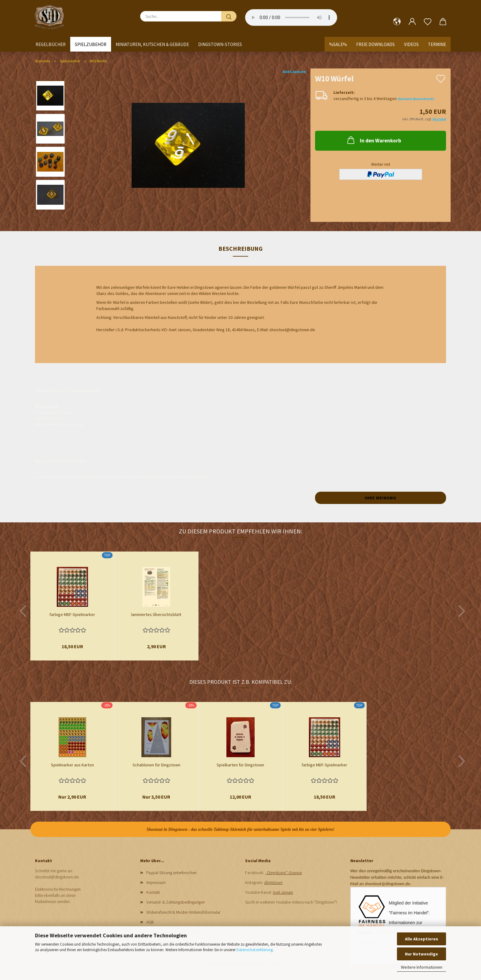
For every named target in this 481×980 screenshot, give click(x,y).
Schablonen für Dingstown (156, 765)
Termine (437, 44)
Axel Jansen (294, 72)
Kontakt (153, 892)
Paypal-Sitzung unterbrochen (171, 873)
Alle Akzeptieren (421, 939)
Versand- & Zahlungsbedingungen (176, 902)
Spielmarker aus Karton (72, 765)
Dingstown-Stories (220, 44)
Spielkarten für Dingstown (240, 765)
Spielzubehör (91, 44)
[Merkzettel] (428, 22)
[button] (397, 22)
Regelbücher (51, 44)
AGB (150, 922)
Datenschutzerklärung (255, 950)
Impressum (156, 882)
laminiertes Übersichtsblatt (156, 614)
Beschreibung (240, 248)
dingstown (273, 882)
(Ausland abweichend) (416, 99)
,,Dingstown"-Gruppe (283, 873)
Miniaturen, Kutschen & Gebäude (152, 44)
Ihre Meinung (381, 498)
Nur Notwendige (421, 954)
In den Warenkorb (374, 140)
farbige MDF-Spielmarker (72, 614)
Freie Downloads (375, 44)
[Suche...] (229, 16)
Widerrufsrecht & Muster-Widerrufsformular (183, 912)
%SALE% (338, 44)
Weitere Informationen (422, 967)
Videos (411, 44)
